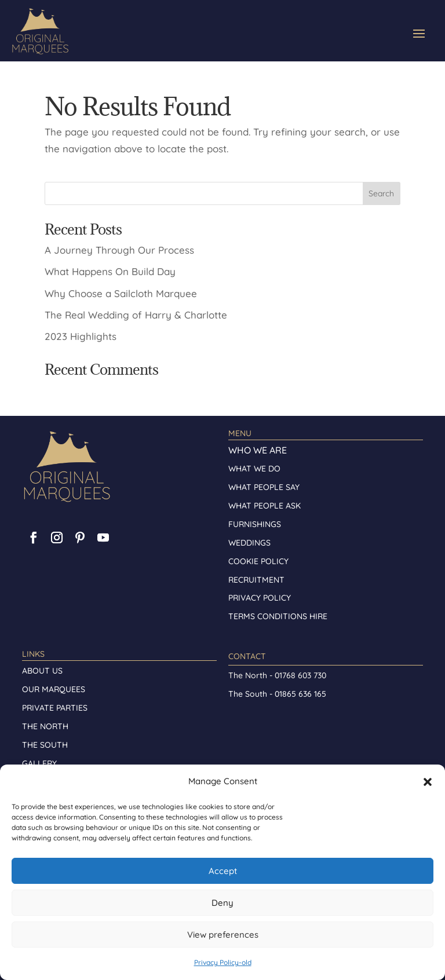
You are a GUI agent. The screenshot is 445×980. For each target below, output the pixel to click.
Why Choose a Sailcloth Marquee (121, 293)
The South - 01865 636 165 (277, 694)
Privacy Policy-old (223, 962)
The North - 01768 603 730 (277, 675)
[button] (428, 782)
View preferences (223, 935)
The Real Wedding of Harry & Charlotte (136, 315)
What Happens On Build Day (110, 271)
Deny (222, 903)
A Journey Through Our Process (119, 250)
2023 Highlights (81, 336)
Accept (223, 871)
